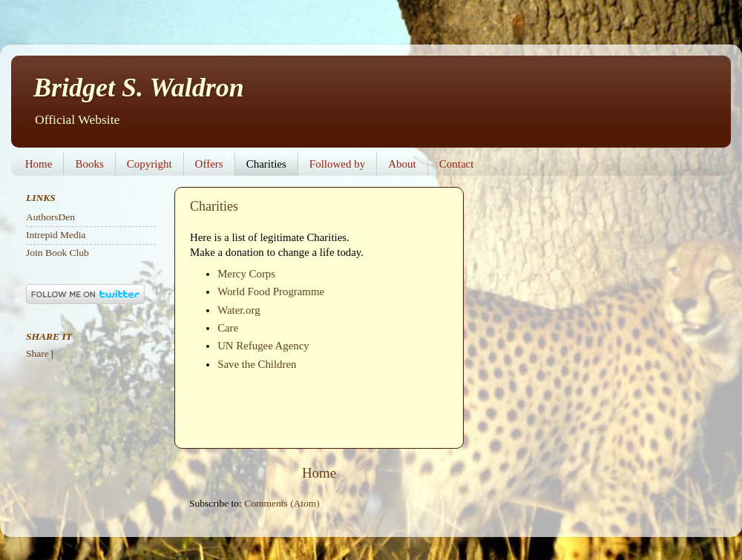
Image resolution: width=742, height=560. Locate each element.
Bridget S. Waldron (139, 88)
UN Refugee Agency (263, 346)
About (402, 164)
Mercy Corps (246, 274)
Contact (457, 164)
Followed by (337, 164)
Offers (209, 164)
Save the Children (257, 364)
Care (228, 328)
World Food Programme (271, 291)
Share (37, 353)
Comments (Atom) (282, 503)
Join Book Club (58, 253)
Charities (266, 164)
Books (89, 164)
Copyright (150, 164)
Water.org (239, 310)
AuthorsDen (50, 217)
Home (39, 164)
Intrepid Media (56, 235)
